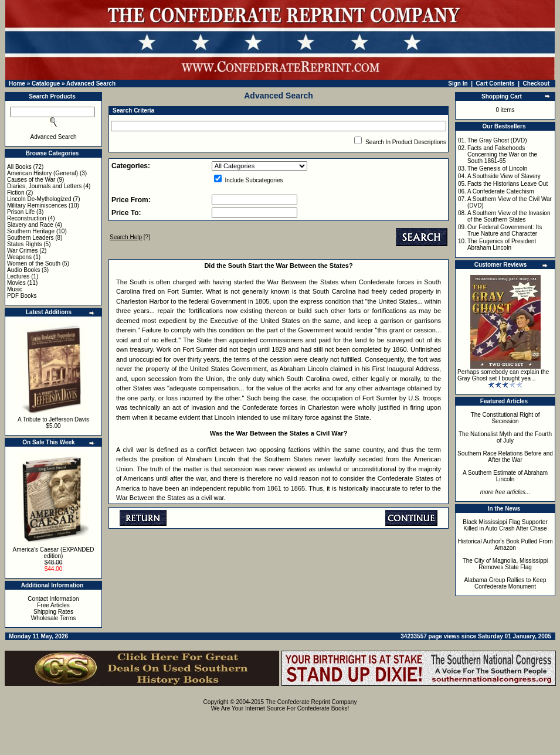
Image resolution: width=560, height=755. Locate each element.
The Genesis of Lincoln (497, 169)
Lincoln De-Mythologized (39, 199)
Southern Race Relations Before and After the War (505, 457)
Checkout (537, 84)
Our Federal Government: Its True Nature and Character (505, 230)
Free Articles (53, 605)
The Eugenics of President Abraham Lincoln (502, 244)
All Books (19, 167)
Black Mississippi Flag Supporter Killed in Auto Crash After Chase (505, 525)
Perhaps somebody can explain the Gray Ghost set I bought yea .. (503, 375)
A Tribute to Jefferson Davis (53, 419)
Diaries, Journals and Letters (44, 186)
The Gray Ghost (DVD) (497, 140)
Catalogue (46, 84)
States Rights (24, 244)
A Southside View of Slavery (504, 176)
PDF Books (22, 296)
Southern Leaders (30, 238)
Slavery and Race (30, 225)
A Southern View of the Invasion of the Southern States (509, 216)
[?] (130, 237)
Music (15, 289)
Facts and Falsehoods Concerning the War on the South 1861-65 (502, 154)
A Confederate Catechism (501, 191)
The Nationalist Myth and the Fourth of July (505, 437)
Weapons (19, 257)
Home (17, 84)
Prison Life (21, 212)
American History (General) (43, 173)
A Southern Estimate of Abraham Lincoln (505, 476)
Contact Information (53, 599)
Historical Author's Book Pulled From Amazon (505, 545)
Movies (16, 283)
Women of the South (34, 263)
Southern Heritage (31, 231)
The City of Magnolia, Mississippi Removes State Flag (505, 564)
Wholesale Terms (54, 618)
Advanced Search (91, 84)
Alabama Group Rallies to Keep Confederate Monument (505, 583)
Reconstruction (27, 218)
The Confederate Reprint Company (311, 702)
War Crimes (22, 251)
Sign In (458, 84)
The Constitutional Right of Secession (505, 418)
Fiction (16, 193)
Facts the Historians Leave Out (508, 184)
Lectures (18, 276)
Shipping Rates (53, 612)
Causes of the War (31, 180)
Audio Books (23, 270)
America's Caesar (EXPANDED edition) (54, 553)
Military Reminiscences (37, 205)
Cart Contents (495, 84)
